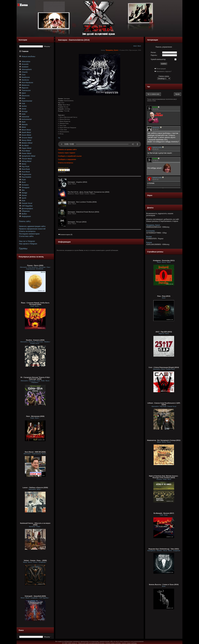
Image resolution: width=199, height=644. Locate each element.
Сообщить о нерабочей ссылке (70, 156)
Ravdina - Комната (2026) (35, 340)
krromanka (150, 231)
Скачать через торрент (67, 153)
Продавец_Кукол (112, 50)
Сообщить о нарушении (67, 159)
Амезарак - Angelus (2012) (77, 182)
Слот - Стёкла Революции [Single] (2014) (164, 367)
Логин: (153, 52)
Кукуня (149, 243)
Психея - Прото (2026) (35, 265)
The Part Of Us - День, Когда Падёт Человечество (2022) (89, 192)
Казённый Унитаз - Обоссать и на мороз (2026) (35, 524)
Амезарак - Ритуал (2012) (77, 222)
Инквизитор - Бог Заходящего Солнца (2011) (164, 440)
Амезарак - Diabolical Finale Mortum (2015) (83, 212)
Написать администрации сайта (32, 226)
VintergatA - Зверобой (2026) (35, 596)
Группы (23, 249)
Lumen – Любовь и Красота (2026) (35, 488)
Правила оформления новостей (32, 229)
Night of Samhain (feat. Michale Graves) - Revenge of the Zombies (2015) (164, 477)
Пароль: (154, 55)
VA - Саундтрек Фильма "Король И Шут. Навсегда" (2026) (35, 378)
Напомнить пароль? (164, 71)
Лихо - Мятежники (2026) (35, 416)
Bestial (149, 237)
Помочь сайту (25, 221)
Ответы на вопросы (27, 231)
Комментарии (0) (65, 235)
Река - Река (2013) (164, 296)
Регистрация (161, 69)
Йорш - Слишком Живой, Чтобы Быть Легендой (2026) (35, 304)
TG (59, 138)
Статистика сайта (26, 236)
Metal (135, 46)
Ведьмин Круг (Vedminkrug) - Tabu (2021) (164, 549)
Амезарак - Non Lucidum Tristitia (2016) (82, 202)
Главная (25, 51)
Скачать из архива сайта (67, 149)
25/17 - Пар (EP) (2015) (164, 332)
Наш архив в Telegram (28, 244)
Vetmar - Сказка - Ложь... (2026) (35, 560)
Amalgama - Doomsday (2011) (164, 260)
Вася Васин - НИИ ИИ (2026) (35, 452)
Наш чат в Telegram (27, 241)
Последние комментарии (29, 234)
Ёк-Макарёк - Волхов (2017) (164, 513)
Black (139, 46)
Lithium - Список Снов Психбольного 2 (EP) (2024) (164, 404)
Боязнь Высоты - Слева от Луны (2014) (164, 584)
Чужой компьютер (158, 59)
